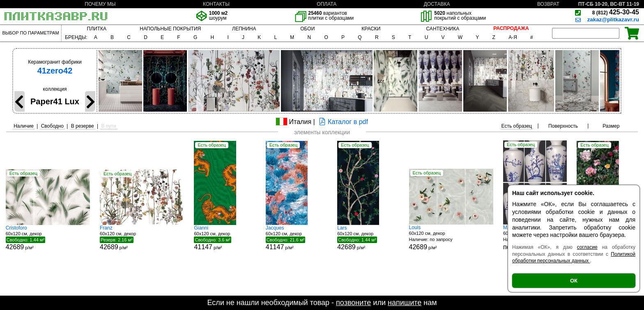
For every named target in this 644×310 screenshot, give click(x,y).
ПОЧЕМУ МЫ (100, 4)
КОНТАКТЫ (216, 4)
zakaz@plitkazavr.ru (613, 20)
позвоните (353, 303)
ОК (574, 281)
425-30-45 (616, 12)
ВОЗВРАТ (548, 4)
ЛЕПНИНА (244, 29)
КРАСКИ (371, 29)
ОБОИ (307, 29)
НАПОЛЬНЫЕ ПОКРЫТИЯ (170, 29)
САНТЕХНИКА (443, 29)
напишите (405, 303)
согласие (587, 247)
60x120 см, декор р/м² (48, 238)
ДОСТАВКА (437, 4)
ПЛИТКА (97, 29)
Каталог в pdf (342, 122)
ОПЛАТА (327, 4)
